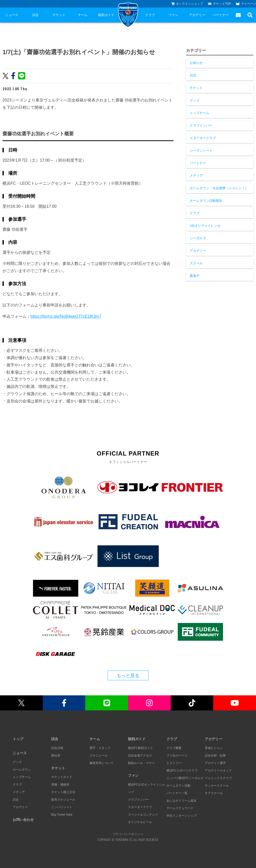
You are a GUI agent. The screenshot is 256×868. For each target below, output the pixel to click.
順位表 (56, 755)
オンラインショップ (187, 4)
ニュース (12, 15)
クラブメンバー (201, 125)
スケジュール (98, 755)
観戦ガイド (106, 15)
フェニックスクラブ (218, 778)
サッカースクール (217, 786)
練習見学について (101, 763)
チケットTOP (219, 4)
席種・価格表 (60, 785)
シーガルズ (198, 238)
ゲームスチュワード (180, 808)
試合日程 (57, 748)
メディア (196, 176)
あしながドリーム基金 (181, 801)
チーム (83, 15)
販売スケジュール (63, 800)
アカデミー (197, 15)
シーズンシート (201, 150)
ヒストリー (174, 763)
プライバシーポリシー (128, 834)
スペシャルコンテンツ (143, 815)
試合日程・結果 (215, 755)
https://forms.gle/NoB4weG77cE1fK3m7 (66, 316)
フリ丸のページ (177, 755)
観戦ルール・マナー (141, 763)
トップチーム (199, 113)
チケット (59, 15)
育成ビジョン (214, 748)
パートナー (221, 15)
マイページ (246, 4)
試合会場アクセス (140, 755)
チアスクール (214, 793)
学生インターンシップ (181, 816)
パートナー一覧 (177, 793)
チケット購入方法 (63, 792)
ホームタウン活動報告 (206, 201)
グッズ (195, 100)
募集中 (195, 276)
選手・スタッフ (100, 748)
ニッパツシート (62, 807)
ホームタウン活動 (178, 786)
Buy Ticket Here (62, 815)
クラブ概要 (174, 748)
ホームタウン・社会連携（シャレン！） (219, 188)
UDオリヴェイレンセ (205, 226)
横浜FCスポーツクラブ (182, 771)
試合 (35, 15)
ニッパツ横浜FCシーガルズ (185, 778)
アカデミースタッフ (218, 771)
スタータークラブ (203, 138)
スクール (196, 263)
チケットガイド (62, 777)
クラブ (150, 15)
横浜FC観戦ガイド (140, 748)
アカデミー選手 (215, 763)
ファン (173, 15)
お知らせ (196, 63)
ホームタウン (22, 770)
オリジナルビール (140, 822)
